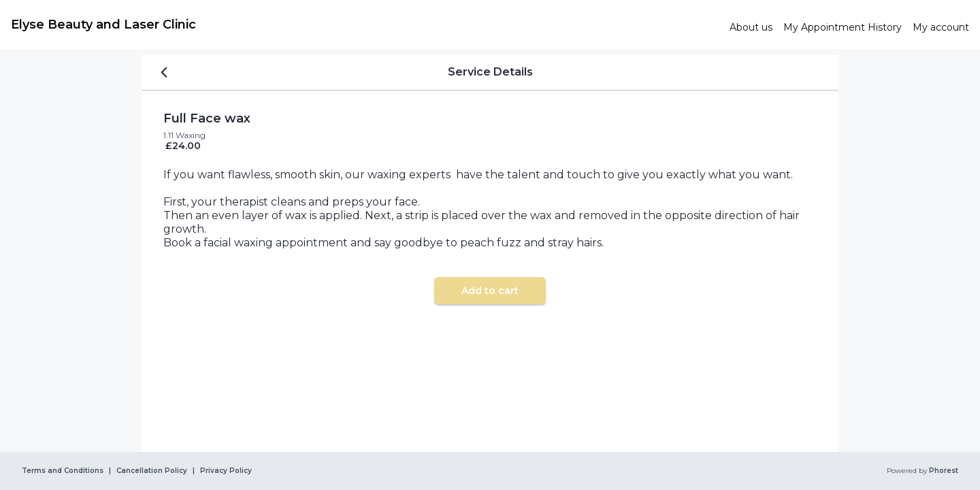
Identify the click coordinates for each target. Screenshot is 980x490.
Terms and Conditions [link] (63, 471)
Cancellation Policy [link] (152, 471)
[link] (365, 24)
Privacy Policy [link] (226, 471)
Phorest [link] (943, 471)
